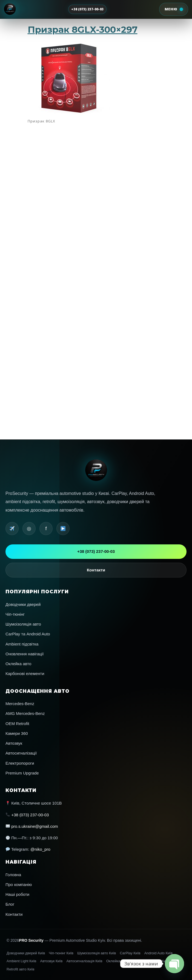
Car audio (87, 313)
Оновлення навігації (25, 654)
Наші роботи (17, 894)
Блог (10, 904)
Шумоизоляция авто (90, 327)
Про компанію (19, 884)
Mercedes (87, 318)
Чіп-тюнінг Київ (61, 953)
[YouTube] (63, 529)
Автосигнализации (89, 323)
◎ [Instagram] (29, 529)
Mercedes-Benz (20, 704)
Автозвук (14, 743)
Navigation (87, 320)
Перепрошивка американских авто (93, 325)
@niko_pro (40, 849)
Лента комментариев (90, 338)
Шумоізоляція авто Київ (97, 953)
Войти (87, 335)
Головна (13, 875)
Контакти (96, 570)
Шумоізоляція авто (23, 624)
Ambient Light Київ (21, 961)
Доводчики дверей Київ (26, 953)
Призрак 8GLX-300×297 (83, 30)
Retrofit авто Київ (20, 969)
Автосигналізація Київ (84, 961)
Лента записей (88, 337)
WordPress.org (88, 340)
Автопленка (88, 321)
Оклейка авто (18, 664)
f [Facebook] (46, 529)
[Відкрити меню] (173, 9)
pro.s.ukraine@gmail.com (35, 826)
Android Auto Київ (158, 953)
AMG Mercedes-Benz (25, 713)
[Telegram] (12, 529)
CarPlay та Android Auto (28, 634)
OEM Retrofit (17, 724)
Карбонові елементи (25, 674)
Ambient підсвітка (22, 644)
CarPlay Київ (130, 953)
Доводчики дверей (23, 604)
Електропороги (20, 763)
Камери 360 (17, 733)
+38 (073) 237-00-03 (87, 9)
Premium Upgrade (22, 773)
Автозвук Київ (51, 961)
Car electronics (88, 315)
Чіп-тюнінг (15, 614)
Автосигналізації (21, 753)
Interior (87, 316)
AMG (86, 311)
